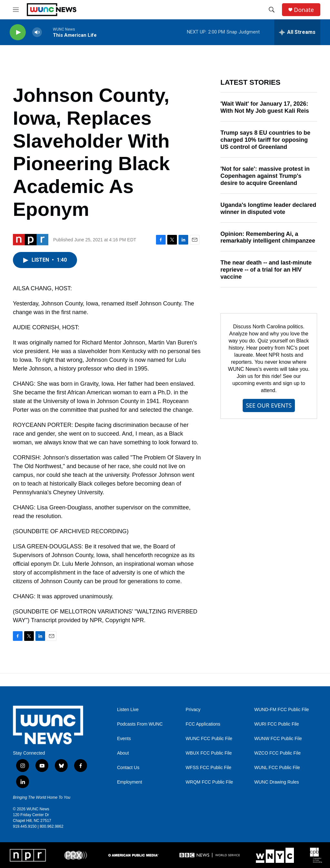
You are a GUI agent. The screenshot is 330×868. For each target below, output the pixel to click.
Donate (304, 10)
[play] (18, 32)
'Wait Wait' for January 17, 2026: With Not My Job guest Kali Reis (265, 107)
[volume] (37, 32)
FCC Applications (203, 724)
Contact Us (128, 768)
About (123, 753)
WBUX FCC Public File (209, 753)
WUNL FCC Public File (277, 768)
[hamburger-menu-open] (16, 10)
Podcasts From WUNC (140, 724)
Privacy (193, 710)
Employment (130, 782)
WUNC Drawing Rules (277, 782)
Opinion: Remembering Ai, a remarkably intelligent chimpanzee (268, 237)
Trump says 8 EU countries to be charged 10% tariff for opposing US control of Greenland (265, 140)
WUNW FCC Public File (278, 739)
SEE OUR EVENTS (269, 405)
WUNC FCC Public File (209, 739)
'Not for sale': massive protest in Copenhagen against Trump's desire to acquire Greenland (265, 176)
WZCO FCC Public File (277, 753)
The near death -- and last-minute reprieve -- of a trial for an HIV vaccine (266, 270)
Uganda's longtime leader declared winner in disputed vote (268, 208)
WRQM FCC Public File (209, 782)
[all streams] (297, 32)
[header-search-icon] (272, 10)
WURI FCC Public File (277, 724)
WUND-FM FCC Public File (282, 710)
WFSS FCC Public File (209, 768)
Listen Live (128, 710)
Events (124, 739)
